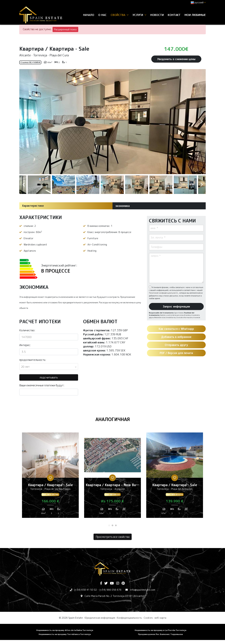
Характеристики (33, 206)
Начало (89, 15)
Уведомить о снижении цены (176, 59)
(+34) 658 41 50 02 (86, 590)
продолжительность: (33, 360)
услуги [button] (139, 15)
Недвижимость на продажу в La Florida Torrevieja (160, 630)
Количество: (27, 330)
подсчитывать (49, 377)
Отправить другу (176, 345)
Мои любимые (195, 15)
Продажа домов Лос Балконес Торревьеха (160, 634)
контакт (174, 15)
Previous (24, 122)
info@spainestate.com (142, 590)
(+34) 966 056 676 (110, 590)
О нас (102, 15)
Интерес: (25, 345)
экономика (122, 206)
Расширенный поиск (65, 29)
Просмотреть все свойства (113, 537)
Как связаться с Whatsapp (176, 329)
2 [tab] (113, 525)
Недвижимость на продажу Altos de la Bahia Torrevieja (65, 630)
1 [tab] (109, 525)
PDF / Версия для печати (176, 353)
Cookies (148, 618)
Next (201, 122)
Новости (157, 15)
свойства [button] (120, 15)
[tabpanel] (50, 476)
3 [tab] (116, 525)
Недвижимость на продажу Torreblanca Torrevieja (65, 634)
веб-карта (160, 618)
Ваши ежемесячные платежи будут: (42, 385)
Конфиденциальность (129, 618)
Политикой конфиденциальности (164, 293)
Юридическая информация (100, 618)
